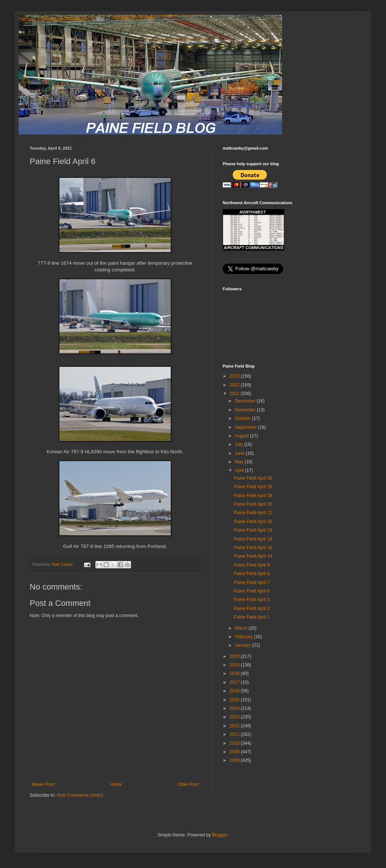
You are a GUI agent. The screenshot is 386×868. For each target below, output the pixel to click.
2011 (235, 734)
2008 (235, 760)
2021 (235, 394)
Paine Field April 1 (252, 617)
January (243, 645)
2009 (235, 752)
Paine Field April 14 (253, 556)
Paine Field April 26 (253, 504)
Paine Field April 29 (253, 487)
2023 (235, 376)
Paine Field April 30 (253, 478)
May (240, 462)
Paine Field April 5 (252, 600)
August (243, 436)
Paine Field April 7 (252, 583)
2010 (235, 743)
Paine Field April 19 (253, 530)
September (246, 427)
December (246, 401)
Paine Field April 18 (253, 539)
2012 (235, 726)
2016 (235, 691)
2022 (235, 385)
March (242, 628)
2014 (235, 708)
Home (116, 784)
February (244, 637)
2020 (235, 656)
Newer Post (43, 784)
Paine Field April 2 (252, 608)
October (243, 418)
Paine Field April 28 (253, 496)
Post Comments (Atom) (80, 795)
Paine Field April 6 (252, 591)
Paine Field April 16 (253, 548)
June (240, 453)
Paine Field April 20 (253, 522)
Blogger (220, 835)
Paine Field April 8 (252, 574)
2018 (235, 673)
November (246, 410)
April (240, 470)
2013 (235, 717)
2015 (235, 700)
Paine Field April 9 (252, 565)
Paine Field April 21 (253, 513)
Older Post (188, 784)
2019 (235, 665)
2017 (235, 682)
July (240, 444)
